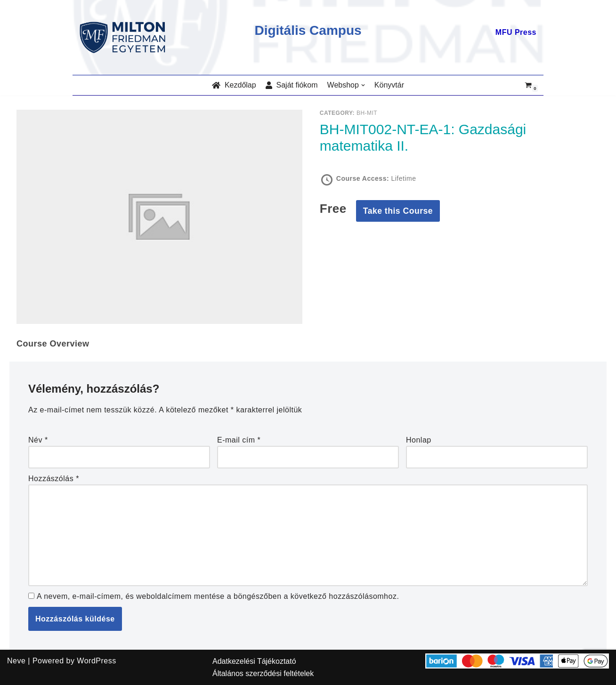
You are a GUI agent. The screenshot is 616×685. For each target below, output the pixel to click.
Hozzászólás (54, 479)
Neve (16, 661)
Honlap (419, 440)
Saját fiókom (292, 85)
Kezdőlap (234, 85)
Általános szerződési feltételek (263, 673)
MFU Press (516, 32)
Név (38, 440)
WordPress (96, 661)
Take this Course (398, 211)
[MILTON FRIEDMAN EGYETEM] (125, 37)
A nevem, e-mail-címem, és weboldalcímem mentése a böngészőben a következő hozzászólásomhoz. (218, 596)
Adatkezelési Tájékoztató (254, 661)
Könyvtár (389, 85)
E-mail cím (239, 440)
